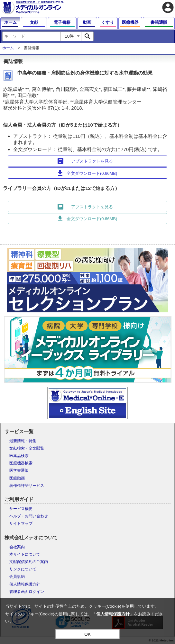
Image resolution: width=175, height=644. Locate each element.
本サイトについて (25, 554)
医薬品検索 (19, 456)
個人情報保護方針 (25, 584)
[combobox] (31, 36)
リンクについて (23, 569)
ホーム (8, 48)
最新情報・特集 (23, 441)
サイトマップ (21, 523)
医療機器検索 (21, 463)
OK (87, 634)
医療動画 (17, 478)
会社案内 (17, 547)
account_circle (168, 7)
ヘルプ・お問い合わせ (29, 516)
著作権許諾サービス (27, 486)
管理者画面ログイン (27, 592)
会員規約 (17, 577)
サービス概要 (21, 509)
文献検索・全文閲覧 (27, 448)
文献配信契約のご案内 (29, 562)
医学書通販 (19, 470)
